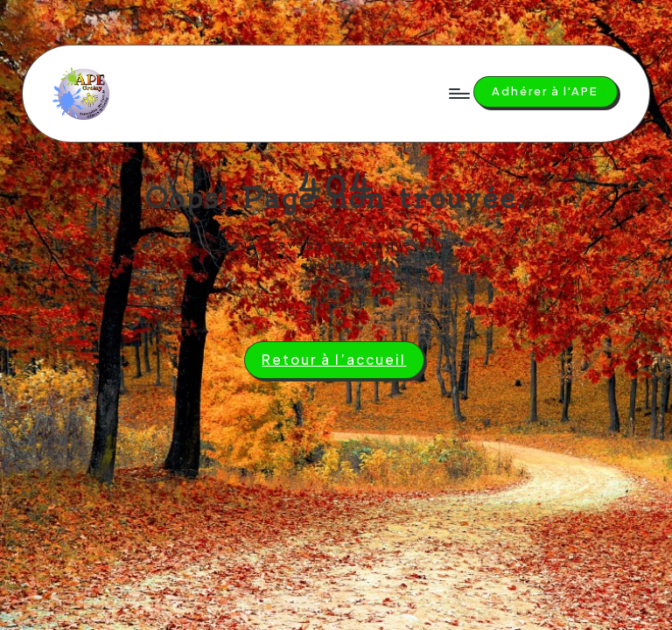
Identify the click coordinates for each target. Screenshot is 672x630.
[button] (546, 92)
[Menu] (458, 94)
